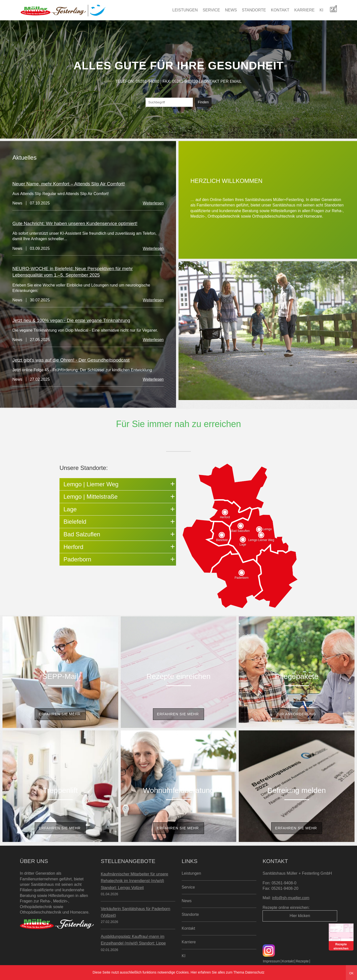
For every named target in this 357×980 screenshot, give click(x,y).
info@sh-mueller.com (291, 898)
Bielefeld (222, 540)
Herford (225, 517)
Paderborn (241, 578)
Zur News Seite (167, 406)
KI (321, 10)
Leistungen (185, 10)
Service (211, 10)
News (231, 10)
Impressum (271, 961)
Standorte (254, 10)
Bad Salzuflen (240, 531)
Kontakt (280, 10)
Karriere (304, 10)
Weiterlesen (153, 203)
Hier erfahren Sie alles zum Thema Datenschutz (228, 972)
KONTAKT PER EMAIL (221, 81)
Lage (243, 545)
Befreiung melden (297, 790)
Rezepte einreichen (179, 676)
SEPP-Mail (60, 676)
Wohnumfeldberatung (178, 790)
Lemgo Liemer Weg (261, 540)
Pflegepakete (297, 676)
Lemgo (267, 529)
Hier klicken (300, 916)
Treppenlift (60, 790)
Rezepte (302, 961)
